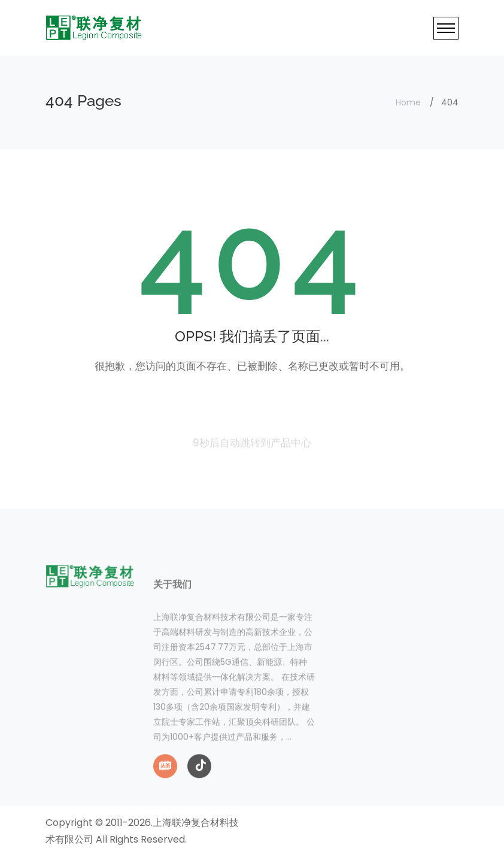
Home (408, 102)
